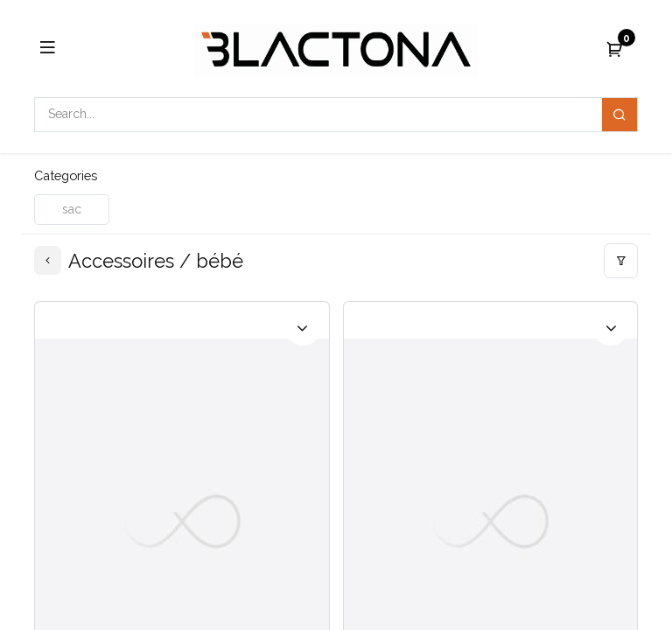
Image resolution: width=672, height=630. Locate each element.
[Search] (619, 115)
